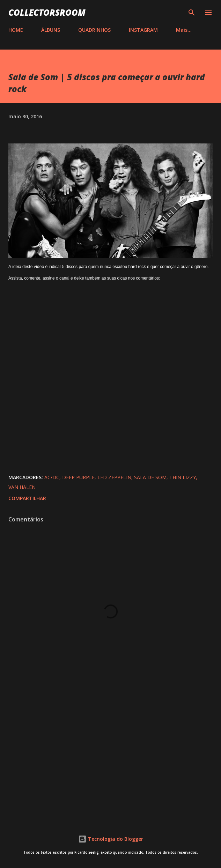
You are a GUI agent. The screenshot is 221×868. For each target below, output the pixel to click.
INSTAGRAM (143, 30)
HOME (16, 30)
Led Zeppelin (114, 477)
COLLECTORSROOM (47, 12)
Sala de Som (150, 477)
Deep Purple (78, 477)
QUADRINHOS (94, 30)
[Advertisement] (110, 756)
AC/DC (52, 477)
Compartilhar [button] (27, 498)
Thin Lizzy (183, 477)
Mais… (184, 30)
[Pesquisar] (192, 13)
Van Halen (22, 487)
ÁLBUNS (51, 30)
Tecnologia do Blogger (111, 839)
